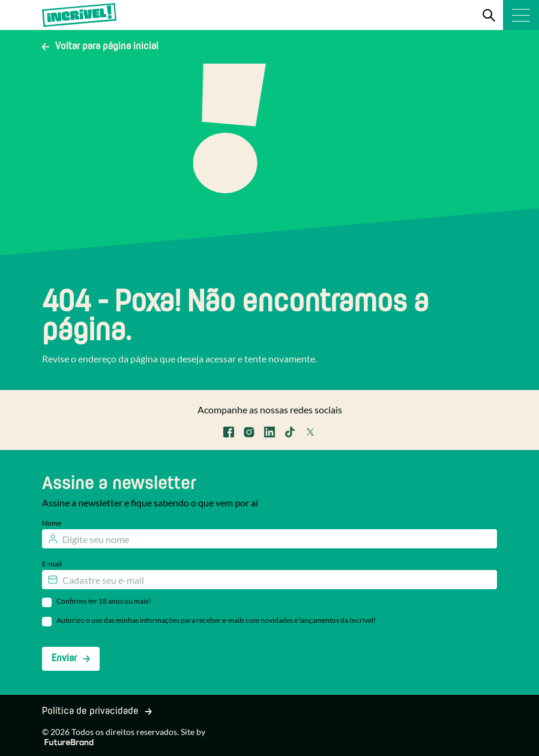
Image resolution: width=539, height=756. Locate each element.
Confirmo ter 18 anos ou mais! (104, 601)
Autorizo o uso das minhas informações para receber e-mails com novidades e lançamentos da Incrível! (216, 620)
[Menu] (521, 15)
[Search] (489, 15)
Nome (52, 523)
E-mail (52, 564)
